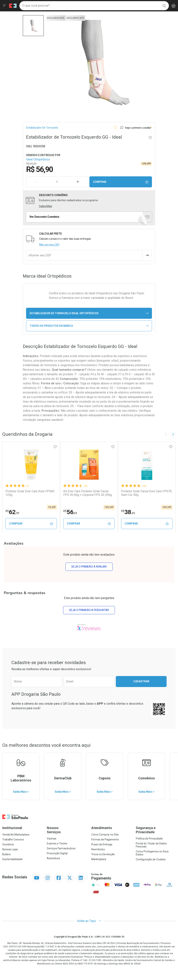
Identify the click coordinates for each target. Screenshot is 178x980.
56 (70, 512)
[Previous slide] (166, 434)
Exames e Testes (57, 844)
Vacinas (52, 839)
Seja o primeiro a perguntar (89, 610)
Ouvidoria (8, 845)
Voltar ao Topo (89, 921)
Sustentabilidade (12, 859)
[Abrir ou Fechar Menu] (5, 6)
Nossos (67, 830)
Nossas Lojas (10, 850)
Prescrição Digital (57, 854)
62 (12, 512)
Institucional (12, 828)
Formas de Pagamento (105, 840)
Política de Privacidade (149, 839)
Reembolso (98, 850)
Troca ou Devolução (103, 854)
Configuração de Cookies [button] (151, 860)
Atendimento (102, 828)
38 (128, 512)
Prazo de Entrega (102, 845)
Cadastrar (141, 682)
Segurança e (156, 830)
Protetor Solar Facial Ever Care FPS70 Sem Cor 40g (146, 493)
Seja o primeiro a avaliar (89, 567)
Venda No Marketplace (16, 835)
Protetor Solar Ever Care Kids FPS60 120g (30, 493)
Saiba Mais (46, 206)
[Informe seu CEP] (84, 255)
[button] (33, 26)
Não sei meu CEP (49, 245)
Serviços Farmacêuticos (61, 849)
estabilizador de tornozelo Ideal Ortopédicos (89, 313)
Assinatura (53, 858)
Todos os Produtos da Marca (89, 326)
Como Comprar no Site (105, 835)
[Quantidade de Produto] (57, 182)
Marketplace (99, 859)
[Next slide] (173, 434)
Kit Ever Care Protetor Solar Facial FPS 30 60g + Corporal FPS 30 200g (88, 493)
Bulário (6, 854)
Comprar (121, 182)
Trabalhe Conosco (13, 840)
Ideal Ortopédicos (38, 159)
